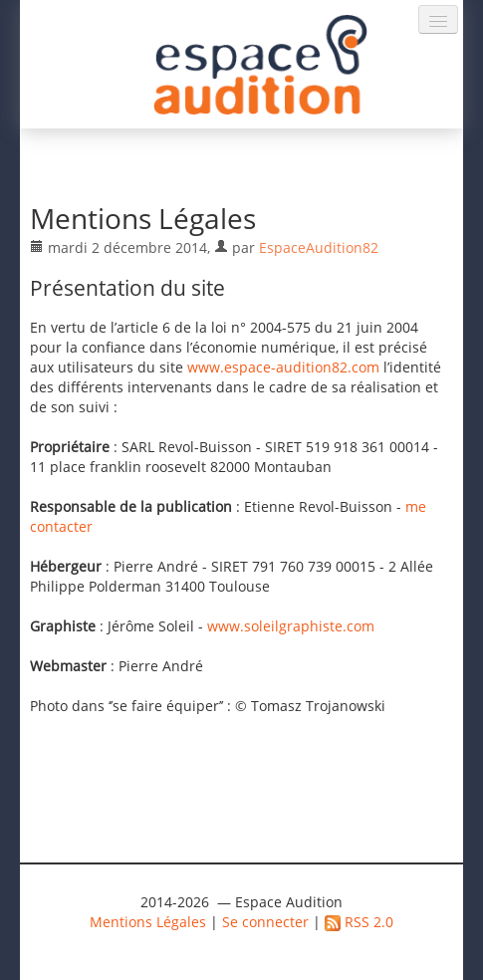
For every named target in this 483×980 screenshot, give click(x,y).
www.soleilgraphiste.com (291, 626)
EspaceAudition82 (319, 247)
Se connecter (265, 922)
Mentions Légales (148, 922)
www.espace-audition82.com (283, 367)
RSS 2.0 (359, 922)
